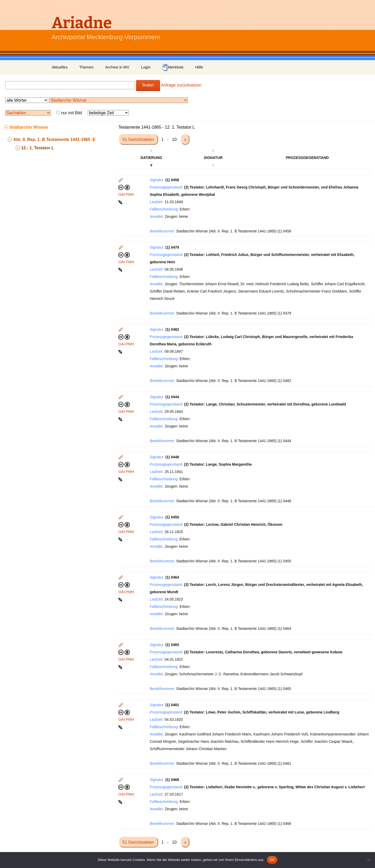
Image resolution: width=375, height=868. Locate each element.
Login (146, 67)
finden (148, 85)
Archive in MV (117, 67)
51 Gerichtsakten (139, 139)
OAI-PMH (126, 195)
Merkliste (173, 67)
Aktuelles (60, 67)
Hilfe (199, 67)
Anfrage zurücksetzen (181, 85)
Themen (86, 67)
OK (272, 860)
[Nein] (368, 860)
